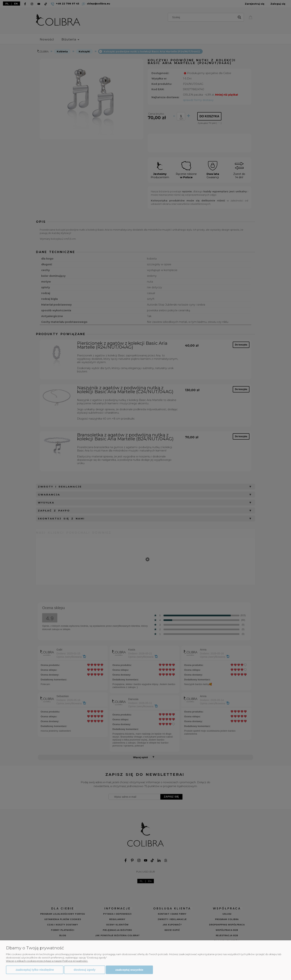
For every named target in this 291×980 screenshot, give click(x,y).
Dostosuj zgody (85, 970)
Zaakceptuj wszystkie (129, 970)
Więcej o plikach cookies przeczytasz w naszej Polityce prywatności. (47, 961)
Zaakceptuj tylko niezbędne (35, 970)
